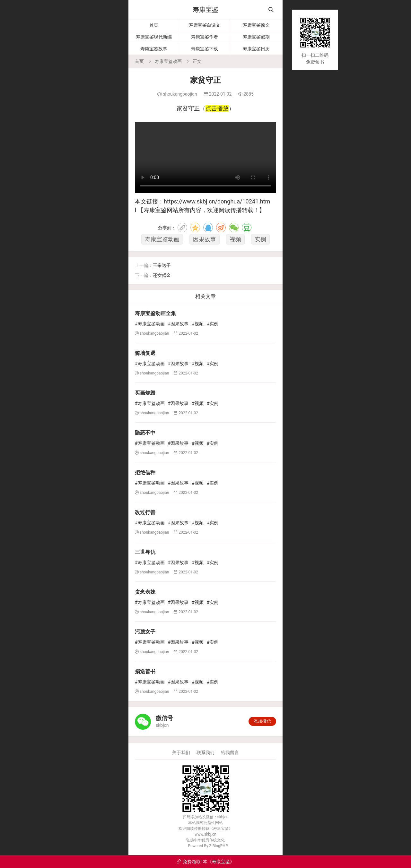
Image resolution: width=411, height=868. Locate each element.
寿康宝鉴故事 (154, 49)
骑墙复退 (145, 353)
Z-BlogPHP (218, 846)
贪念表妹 (145, 592)
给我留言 (230, 752)
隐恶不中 (145, 433)
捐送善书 (145, 671)
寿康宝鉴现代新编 (154, 37)
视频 (235, 239)
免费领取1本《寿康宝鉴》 (206, 862)
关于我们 (181, 752)
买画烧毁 (145, 393)
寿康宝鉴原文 (256, 25)
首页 (154, 25)
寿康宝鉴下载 (205, 49)
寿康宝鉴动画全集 (155, 313)
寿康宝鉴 (205, 10)
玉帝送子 (162, 265)
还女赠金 (162, 275)
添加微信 (262, 721)
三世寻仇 (145, 552)
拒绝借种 (145, 473)
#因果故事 (178, 324)
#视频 (198, 324)
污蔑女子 (145, 632)
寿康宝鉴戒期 (256, 37)
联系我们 (205, 752)
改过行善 (145, 512)
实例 (260, 239)
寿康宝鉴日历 (256, 49)
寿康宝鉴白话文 (205, 25)
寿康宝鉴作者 (205, 37)
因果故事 (205, 239)
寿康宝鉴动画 (168, 61)
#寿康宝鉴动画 (150, 324)
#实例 (213, 324)
